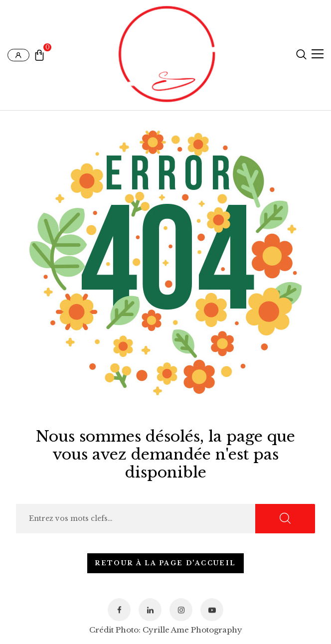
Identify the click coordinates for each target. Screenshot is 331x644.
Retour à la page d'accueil (165, 563)
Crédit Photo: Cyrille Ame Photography (166, 630)
